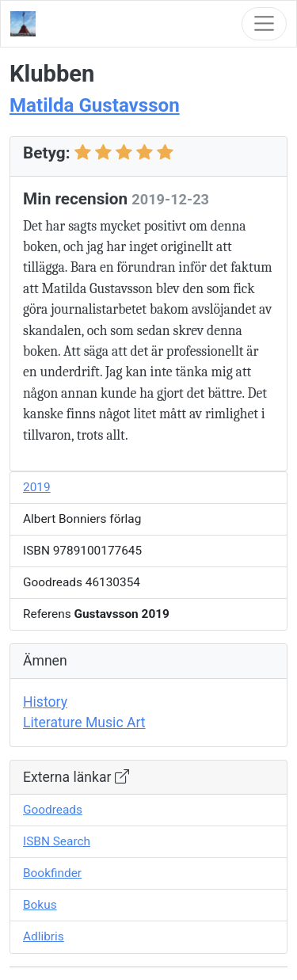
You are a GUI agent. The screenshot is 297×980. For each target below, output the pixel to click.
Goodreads (53, 810)
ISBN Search (57, 841)
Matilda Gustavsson (95, 105)
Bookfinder (52, 873)
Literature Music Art (84, 723)
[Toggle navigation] (264, 23)
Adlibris (44, 936)
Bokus (40, 905)
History (45, 702)
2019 (37, 487)
